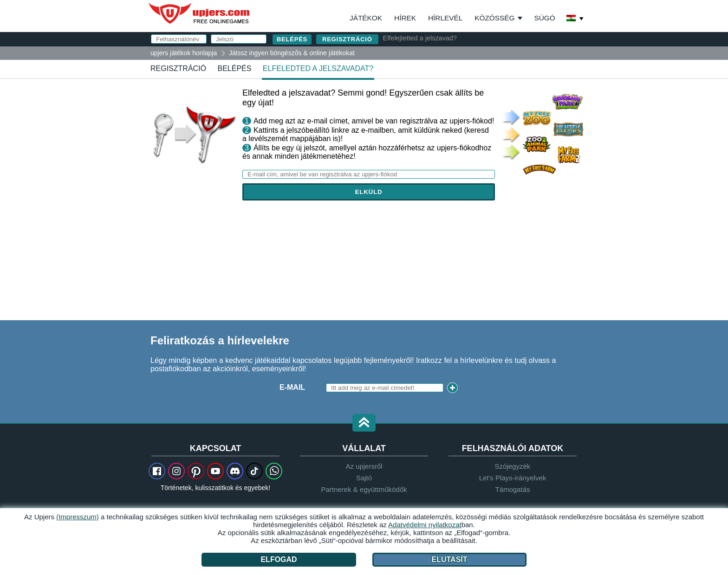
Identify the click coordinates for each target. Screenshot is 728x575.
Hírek (405, 18)
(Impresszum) (78, 517)
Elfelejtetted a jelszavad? (420, 38)
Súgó (544, 18)
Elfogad (279, 559)
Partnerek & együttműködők (364, 489)
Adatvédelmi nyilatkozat (425, 525)
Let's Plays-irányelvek (513, 478)
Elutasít (450, 559)
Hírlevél (445, 18)
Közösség (494, 18)
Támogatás (512, 489)
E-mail (292, 387)
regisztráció (347, 39)
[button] (364, 423)
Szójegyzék (513, 466)
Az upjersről (364, 466)
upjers (200, 13)
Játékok (366, 18)
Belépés (234, 68)
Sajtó (364, 478)
